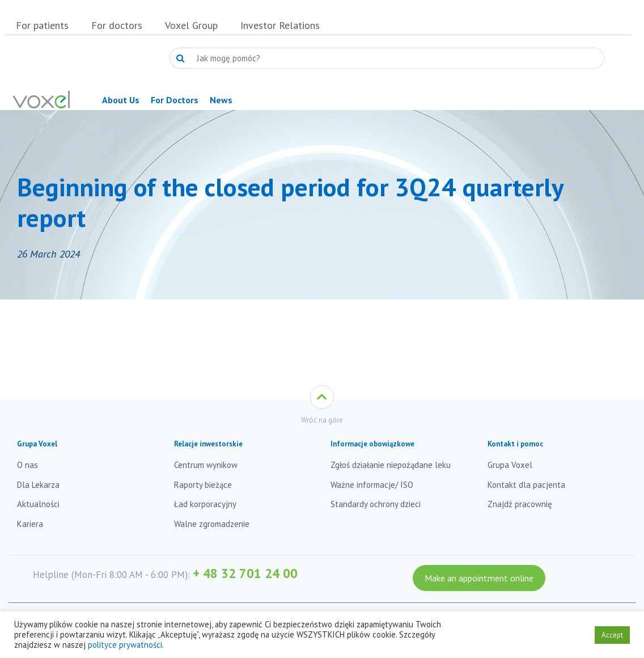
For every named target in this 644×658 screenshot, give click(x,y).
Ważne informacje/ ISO (372, 485)
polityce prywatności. (126, 645)
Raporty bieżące (203, 485)
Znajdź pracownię (520, 504)
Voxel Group (191, 25)
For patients (42, 25)
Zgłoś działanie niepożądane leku (391, 465)
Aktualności (38, 504)
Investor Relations (280, 25)
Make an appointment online (479, 578)
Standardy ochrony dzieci (376, 504)
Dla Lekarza (38, 485)
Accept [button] (612, 635)
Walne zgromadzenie (212, 524)
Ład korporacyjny (205, 504)
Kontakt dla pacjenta (526, 485)
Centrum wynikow (206, 465)
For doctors (117, 25)
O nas (27, 465)
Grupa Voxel (510, 465)
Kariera (30, 524)
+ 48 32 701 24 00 (245, 573)
